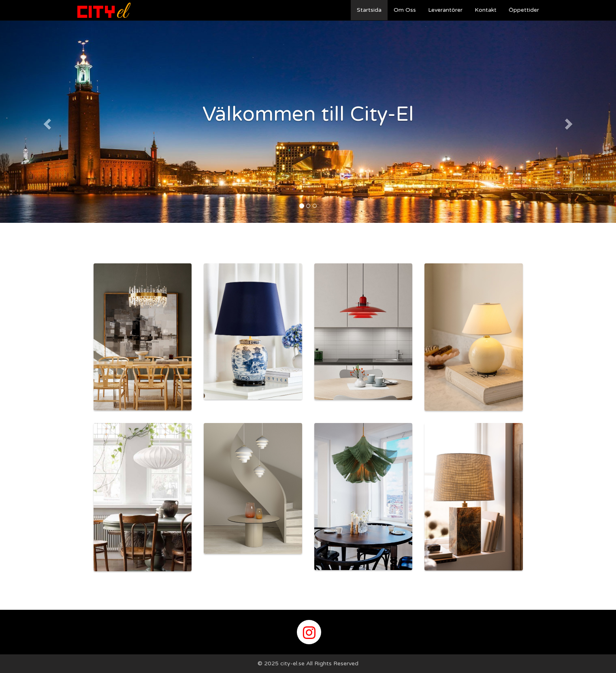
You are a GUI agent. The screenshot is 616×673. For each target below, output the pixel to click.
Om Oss (405, 10)
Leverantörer (445, 10)
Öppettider (524, 10)
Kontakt (486, 10)
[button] (46, 122)
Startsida (369, 10)
